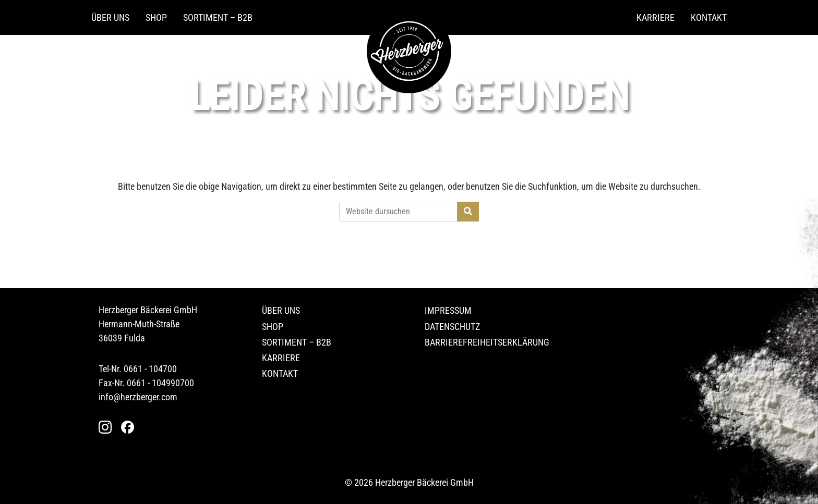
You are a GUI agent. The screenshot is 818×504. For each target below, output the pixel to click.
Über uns (110, 17)
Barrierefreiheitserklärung (487, 342)
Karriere (655, 17)
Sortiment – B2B (218, 17)
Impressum (448, 310)
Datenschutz (452, 327)
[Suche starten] (468, 212)
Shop (156, 17)
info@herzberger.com (138, 397)
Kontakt (709, 17)
